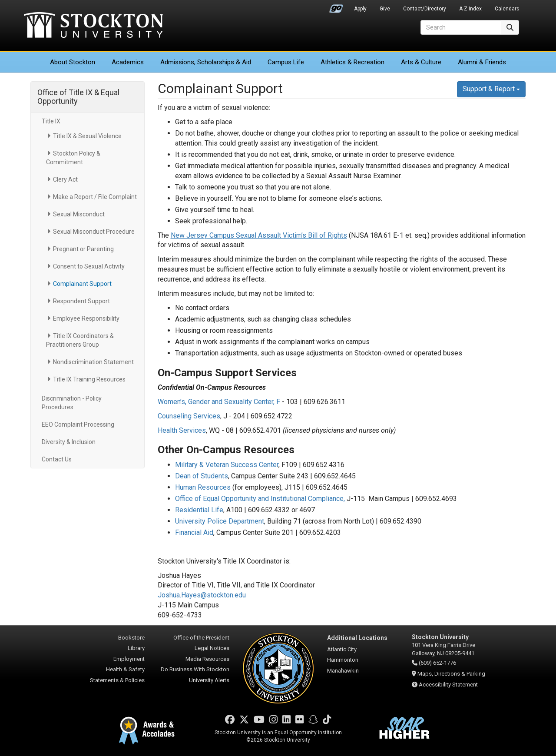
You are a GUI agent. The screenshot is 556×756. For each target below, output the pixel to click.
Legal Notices (212, 648)
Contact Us (57, 459)
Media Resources (207, 659)
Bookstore (131, 638)
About (73, 62)
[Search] (461, 27)
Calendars (507, 9)
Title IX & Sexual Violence (87, 136)
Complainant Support (82, 284)
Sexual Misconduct (79, 214)
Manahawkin (343, 671)
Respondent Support (81, 301)
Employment (129, 659)
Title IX (51, 121)
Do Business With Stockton (195, 669)
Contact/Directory (425, 9)
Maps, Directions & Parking (451, 674)
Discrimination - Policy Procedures (72, 403)
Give (385, 9)
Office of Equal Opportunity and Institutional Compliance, (260, 499)
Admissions (206, 62)
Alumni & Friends (482, 62)
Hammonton (343, 660)
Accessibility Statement (448, 685)
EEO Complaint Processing (78, 424)
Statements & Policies (117, 680)
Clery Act (65, 179)
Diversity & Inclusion (69, 442)
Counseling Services (189, 416)
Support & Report (491, 89)
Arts (421, 62)
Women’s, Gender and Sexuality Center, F (219, 402)
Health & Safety (125, 669)
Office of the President (201, 638)
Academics (128, 62)
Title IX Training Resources (89, 379)
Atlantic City (342, 649)
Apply (360, 9)
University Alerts (209, 680)
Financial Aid (194, 532)
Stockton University (93, 26)
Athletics (352, 62)
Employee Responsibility (86, 318)
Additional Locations (357, 638)
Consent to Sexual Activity (89, 266)
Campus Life (286, 62)
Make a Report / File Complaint (95, 197)
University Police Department (220, 521)
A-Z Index (470, 9)
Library (136, 648)
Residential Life (199, 510)
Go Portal (336, 7)
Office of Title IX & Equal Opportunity (78, 97)
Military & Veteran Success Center (227, 465)
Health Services (182, 430)
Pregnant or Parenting (83, 249)
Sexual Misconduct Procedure (94, 232)
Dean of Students (202, 476)
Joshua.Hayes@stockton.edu (202, 595)
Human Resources (203, 487)
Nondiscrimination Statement (93, 362)
